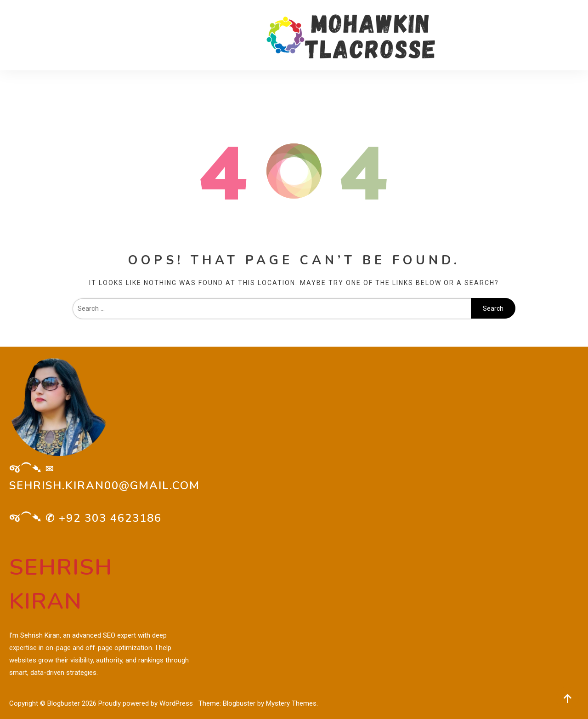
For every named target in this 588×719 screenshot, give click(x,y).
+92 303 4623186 (110, 518)
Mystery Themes (291, 703)
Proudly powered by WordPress (147, 703)
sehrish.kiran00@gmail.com (105, 485)
